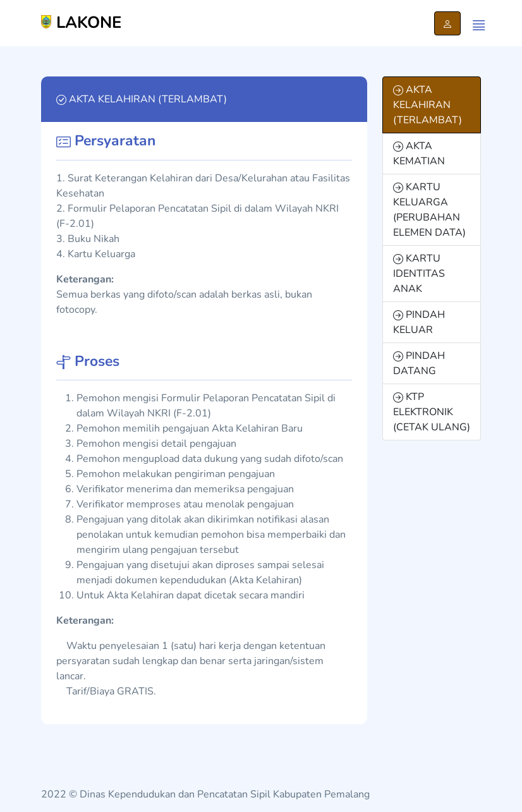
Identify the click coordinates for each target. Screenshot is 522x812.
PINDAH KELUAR (419, 322)
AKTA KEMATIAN (419, 154)
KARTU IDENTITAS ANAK (419, 274)
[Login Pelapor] (447, 23)
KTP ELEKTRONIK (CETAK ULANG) (432, 412)
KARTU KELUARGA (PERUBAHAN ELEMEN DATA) (429, 210)
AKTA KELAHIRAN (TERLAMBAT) (428, 105)
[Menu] (476, 23)
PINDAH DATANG (419, 363)
